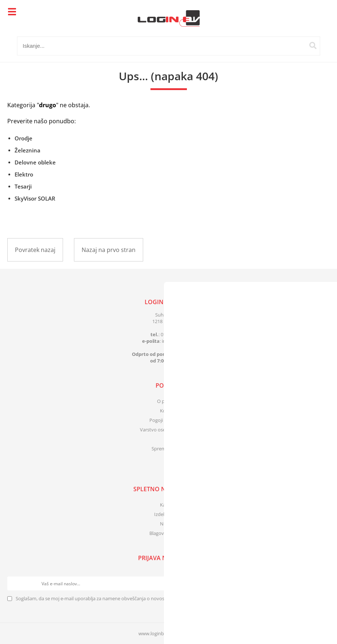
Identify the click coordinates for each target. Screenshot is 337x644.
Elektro (24, 174)
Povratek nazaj (35, 250)
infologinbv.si (178, 341)
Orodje (23, 138)
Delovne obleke (35, 162)
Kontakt (169, 411)
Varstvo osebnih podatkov (169, 430)
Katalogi (169, 505)
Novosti (168, 524)
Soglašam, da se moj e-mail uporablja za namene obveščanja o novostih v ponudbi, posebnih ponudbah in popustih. (141, 598)
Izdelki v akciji (169, 514)
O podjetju (168, 401)
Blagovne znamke (168, 533)
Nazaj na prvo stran (109, 250)
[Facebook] (168, 464)
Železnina (28, 150)
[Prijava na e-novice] (323, 583)
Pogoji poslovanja (168, 420)
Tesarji (23, 186)
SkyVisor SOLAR (35, 198)
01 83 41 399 (174, 334)
